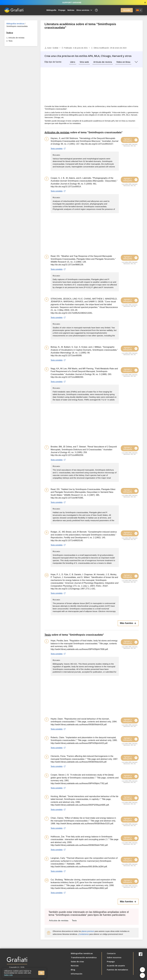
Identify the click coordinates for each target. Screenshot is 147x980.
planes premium (88, 931)
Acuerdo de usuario (116, 966)
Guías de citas (77, 961)
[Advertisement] (21, 87)
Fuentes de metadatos (117, 970)
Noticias (71, 10)
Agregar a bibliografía (130, 140)
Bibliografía (51, 10)
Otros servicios (84, 10)
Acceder (127, 10)
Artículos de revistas (16, 38)
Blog (73, 970)
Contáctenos (84, 934)
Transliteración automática (84, 957)
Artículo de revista (103, 62)
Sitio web (84, 62)
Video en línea (123, 62)
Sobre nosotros (114, 957)
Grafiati (55, 48)
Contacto (111, 953)
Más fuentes (128, 623)
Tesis (10, 41)
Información (77, 974)
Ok (41, 973)
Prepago (62, 10)
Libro (73, 62)
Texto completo (58, 149)
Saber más (8, 975)
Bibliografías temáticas (15, 24)
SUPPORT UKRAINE (72, 3)
